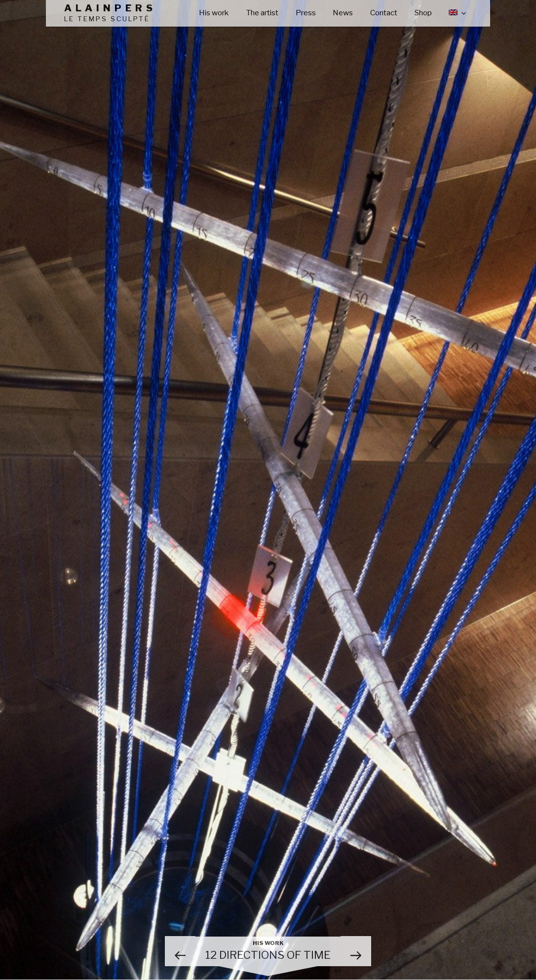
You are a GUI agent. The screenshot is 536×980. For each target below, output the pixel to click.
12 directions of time (268, 951)
